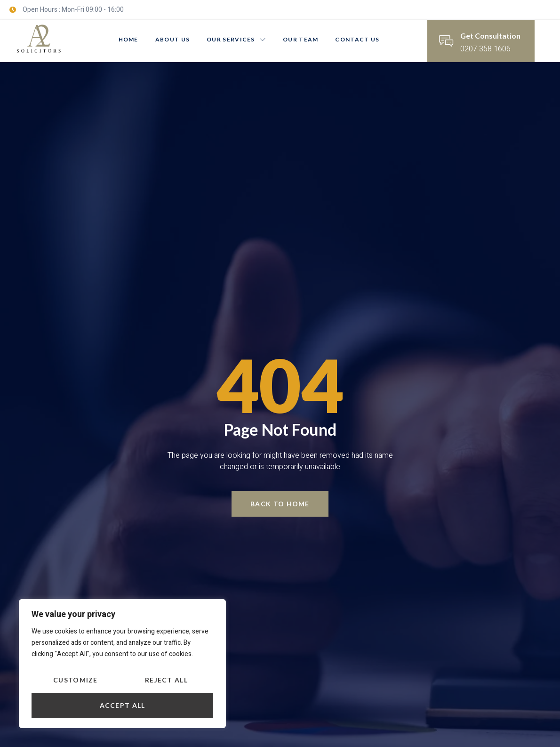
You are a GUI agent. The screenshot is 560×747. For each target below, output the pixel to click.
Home (128, 39)
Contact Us (357, 39)
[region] (122, 664)
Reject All (166, 680)
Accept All (123, 705)
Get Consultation (490, 36)
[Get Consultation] (446, 41)
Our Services (236, 39)
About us (172, 39)
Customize (76, 680)
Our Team (300, 39)
